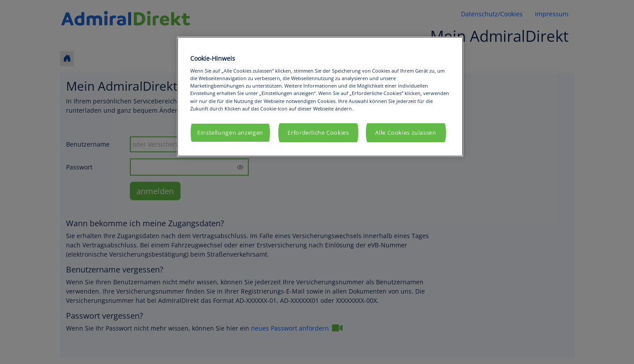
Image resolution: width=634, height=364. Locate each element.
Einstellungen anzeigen (230, 133)
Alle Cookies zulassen (405, 133)
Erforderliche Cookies (318, 133)
